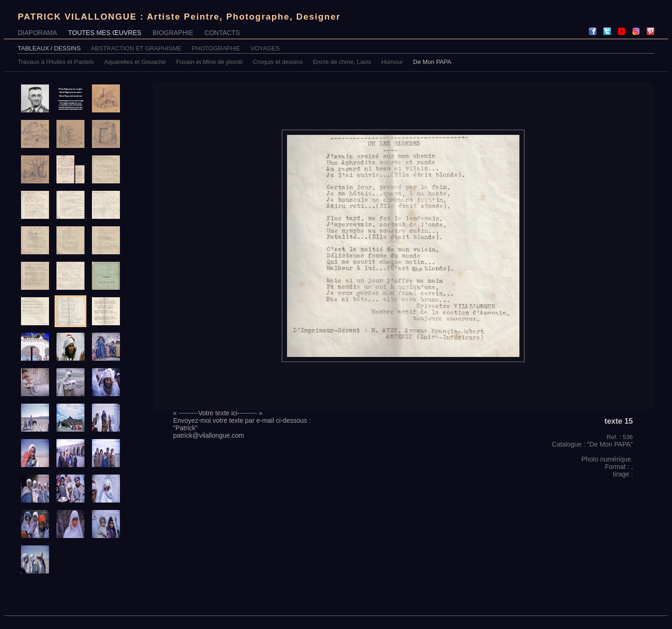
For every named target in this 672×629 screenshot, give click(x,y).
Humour (392, 62)
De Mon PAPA (432, 62)
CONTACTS (222, 33)
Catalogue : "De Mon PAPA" (593, 444)
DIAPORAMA (37, 33)
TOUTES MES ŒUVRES (105, 33)
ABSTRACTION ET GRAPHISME (136, 48)
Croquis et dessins (278, 62)
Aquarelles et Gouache (135, 62)
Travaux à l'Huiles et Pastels (56, 62)
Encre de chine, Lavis (342, 62)
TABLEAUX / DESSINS (49, 48)
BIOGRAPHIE (173, 33)
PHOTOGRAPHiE (216, 48)
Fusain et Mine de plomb (209, 62)
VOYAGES (265, 48)
